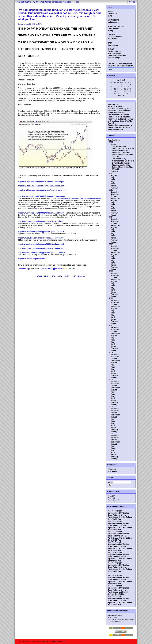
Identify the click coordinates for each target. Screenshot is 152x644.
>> (84, 276)
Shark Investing (114, 53)
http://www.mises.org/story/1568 (31, 259)
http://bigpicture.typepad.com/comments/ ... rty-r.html (40, 221)
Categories (112, 465)
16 (68, 276)
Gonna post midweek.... (118, 113)
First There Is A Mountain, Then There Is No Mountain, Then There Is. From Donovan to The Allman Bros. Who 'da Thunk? (120, 119)
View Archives (114, 140)
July (112, 178)
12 (54, 276)
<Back (40, 276)
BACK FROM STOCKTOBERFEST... (117, 105)
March (113, 144)
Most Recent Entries (116, 506)
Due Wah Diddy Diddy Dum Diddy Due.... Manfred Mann (119, 110)
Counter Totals (113, 492)
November (115, 194)
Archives (111, 136)
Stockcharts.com (115, 37)
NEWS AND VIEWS (116, 26)
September (115, 198)
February (114, 171)
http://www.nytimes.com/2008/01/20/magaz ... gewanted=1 (42, 196)
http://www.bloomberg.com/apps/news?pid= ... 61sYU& (41, 232)
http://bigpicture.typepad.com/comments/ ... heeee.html (41, 248)
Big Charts (112, 39)
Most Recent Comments (117, 611)
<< (36, 276)
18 (75, 276)
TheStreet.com (114, 28)
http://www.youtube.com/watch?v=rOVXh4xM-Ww (80, 198)
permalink (58, 269)
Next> (80, 276)
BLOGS (111, 49)
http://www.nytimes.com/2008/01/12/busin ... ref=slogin (41, 182)
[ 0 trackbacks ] (47, 269)
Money (110, 30)
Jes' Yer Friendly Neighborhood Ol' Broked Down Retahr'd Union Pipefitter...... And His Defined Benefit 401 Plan (123, 150)
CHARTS (111, 35)
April (113, 184)
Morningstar (113, 45)
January (114, 215)
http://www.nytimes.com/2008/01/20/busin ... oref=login (41, 213)
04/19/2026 (121, 96)
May (112, 182)
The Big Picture (114, 51)
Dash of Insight (114, 58)
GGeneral (112, 469)
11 (51, 276)
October (114, 196)
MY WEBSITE (113, 20)
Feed (77, 2)
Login (110, 69)
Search (110, 478)
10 (47, 276)
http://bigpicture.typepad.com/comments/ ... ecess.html (41, 186)
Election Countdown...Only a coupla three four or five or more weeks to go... (120, 127)
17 (71, 276)
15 (64, 276)
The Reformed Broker (117, 55)
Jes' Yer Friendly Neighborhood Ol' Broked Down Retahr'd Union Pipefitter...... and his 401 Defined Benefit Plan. (118, 590)
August (114, 175)
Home (110, 12)
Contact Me (112, 14)
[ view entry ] (23, 269)
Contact (132, 2)
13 (58, 276)
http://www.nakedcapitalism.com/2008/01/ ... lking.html (41, 244)
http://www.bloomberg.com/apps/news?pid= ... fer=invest (42, 190)
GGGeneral (113, 471)
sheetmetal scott (115, 615)
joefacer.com (113, 22)
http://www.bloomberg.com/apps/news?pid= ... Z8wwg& (41, 252)
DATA (110, 43)
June (113, 180)
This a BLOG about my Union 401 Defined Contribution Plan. (121, 65)
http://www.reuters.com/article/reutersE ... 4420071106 (41, 238)
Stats (110, 16)
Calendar (111, 76)
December (115, 192)
